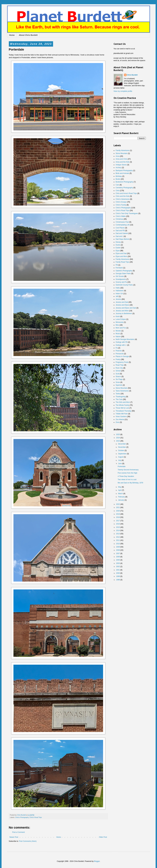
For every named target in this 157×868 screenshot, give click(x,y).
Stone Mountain (122, 153)
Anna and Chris (121, 159)
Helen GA (119, 294)
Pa (117, 348)
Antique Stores (121, 165)
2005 (118, 560)
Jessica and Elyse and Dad (126, 308)
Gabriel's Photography (124, 271)
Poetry (118, 359)
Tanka (118, 394)
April (120, 490)
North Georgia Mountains (125, 339)
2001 (118, 570)
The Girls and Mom (123, 402)
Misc (117, 325)
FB (117, 265)
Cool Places (120, 228)
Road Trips (120, 365)
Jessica (118, 299)
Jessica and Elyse (122, 305)
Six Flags (119, 379)
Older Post (103, 837)
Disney (118, 242)
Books (118, 179)
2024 (118, 438)
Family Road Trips (122, 262)
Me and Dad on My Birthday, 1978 (130, 483)
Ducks (118, 245)
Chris (118, 191)
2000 (118, 573)
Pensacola (120, 354)
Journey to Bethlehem (124, 314)
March (121, 494)
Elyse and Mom (121, 256)
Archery (119, 168)
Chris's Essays (121, 202)
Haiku (118, 288)
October (121, 450)
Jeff (117, 296)
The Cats (119, 399)
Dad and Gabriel (122, 233)
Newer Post (14, 837)
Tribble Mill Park (122, 414)
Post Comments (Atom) (28, 841)
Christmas (119, 219)
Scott (118, 374)
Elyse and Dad (121, 253)
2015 (118, 527)
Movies (118, 331)
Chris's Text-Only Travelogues (127, 213)
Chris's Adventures (123, 199)
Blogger (97, 861)
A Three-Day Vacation (126, 476)
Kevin (118, 316)
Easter (118, 248)
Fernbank (119, 268)
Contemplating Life (123, 225)
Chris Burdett (132, 75)
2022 (118, 504)
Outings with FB (122, 342)
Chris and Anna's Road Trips (126, 193)
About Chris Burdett (28, 35)
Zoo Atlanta (120, 419)
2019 (118, 514)
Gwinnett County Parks (124, 285)
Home (12, 35)
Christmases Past (122, 222)
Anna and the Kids (123, 162)
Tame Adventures (122, 391)
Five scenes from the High (127, 473)
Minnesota (120, 322)
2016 (118, 524)
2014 (118, 530)
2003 (118, 563)
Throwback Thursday (124, 411)
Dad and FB (120, 231)
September (122, 454)
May (120, 487)
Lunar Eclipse (121, 319)
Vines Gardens (121, 417)
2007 (118, 553)
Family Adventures (123, 150)
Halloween (120, 291)
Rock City (119, 368)
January (121, 500)
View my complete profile (123, 91)
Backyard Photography (124, 171)
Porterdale (121, 466)
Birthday (119, 176)
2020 (118, 511)
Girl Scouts (120, 276)
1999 (118, 576)
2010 (118, 544)
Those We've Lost (122, 408)
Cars (117, 185)
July (120, 460)
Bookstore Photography (124, 182)
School (118, 371)
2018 (118, 517)
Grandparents (121, 279)
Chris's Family (121, 205)
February (122, 497)
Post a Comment (19, 832)
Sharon (118, 377)
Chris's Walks (121, 216)
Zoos (118, 422)
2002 (118, 567)
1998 (118, 580)
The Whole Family (122, 405)
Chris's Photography (22, 817)
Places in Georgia (122, 356)
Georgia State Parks (123, 274)
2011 (118, 540)
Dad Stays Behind (122, 239)
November (122, 447)
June (120, 464)
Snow (118, 382)
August (121, 457)
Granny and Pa (121, 282)
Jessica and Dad (122, 302)
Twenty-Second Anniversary (128, 470)
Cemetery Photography (124, 188)
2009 (118, 547)
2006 (118, 557)
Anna (118, 156)
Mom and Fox (121, 328)
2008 (118, 550)
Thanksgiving (121, 397)
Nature (118, 337)
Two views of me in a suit (127, 480)
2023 (118, 441)
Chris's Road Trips (36, 817)
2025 (118, 434)
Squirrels (119, 385)
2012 (118, 537)
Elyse (118, 251)
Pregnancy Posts (122, 362)
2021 (118, 507)
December (122, 444)
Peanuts (119, 351)
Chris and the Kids (123, 196)
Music (118, 334)
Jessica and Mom (122, 311)
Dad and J (120, 236)
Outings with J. (121, 345)
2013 (118, 534)
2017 (118, 521)
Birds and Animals (122, 173)
